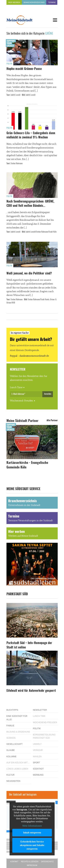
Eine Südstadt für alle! (17, 718)
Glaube (11, 750)
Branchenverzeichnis (34, 2)
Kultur (10, 775)
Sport (36, 763)
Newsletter (40, 710)
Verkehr (38, 750)
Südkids (11, 738)
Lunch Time (16, 387)
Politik (9, 64)
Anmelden (48, 394)
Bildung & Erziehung (18, 732)
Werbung (38, 775)
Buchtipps (12, 710)
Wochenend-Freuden (22, 401)
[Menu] (55, 20)
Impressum (32, 865)
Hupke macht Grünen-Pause (24, 69)
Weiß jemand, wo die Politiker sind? (29, 274)
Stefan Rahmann (17, 163)
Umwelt (37, 744)
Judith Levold (15, 95)
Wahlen (37, 757)
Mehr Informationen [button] (32, 826)
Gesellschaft (15, 744)
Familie (10, 726)
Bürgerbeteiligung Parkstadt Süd (44, 736)
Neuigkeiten (13, 781)
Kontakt (14, 862)
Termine (52, 2)
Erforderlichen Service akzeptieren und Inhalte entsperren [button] (32, 845)
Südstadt (38, 769)
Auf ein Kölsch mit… (18, 763)
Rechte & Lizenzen (30, 862)
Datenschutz (47, 862)
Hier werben (14, 2)
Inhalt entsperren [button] (32, 832)
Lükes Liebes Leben (17, 769)
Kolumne (12, 757)
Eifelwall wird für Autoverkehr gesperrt (31, 691)
